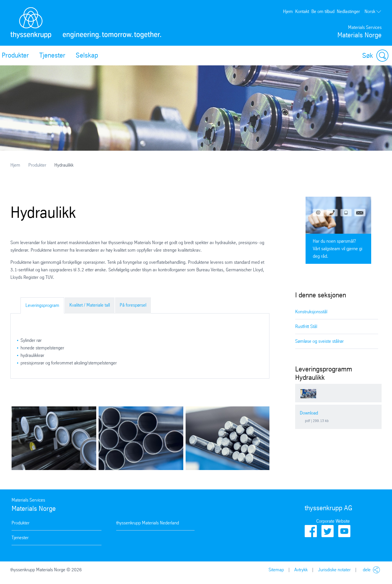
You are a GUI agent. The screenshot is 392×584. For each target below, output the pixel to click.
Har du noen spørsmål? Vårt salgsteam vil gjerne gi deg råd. (338, 249)
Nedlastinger (348, 11)
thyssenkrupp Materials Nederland (148, 523)
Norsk (373, 12)
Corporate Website (333, 521)
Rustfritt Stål (306, 326)
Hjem (288, 11)
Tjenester (52, 55)
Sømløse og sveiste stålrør (319, 341)
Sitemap (276, 570)
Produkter (37, 165)
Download (309, 413)
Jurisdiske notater (334, 570)
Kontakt (302, 11)
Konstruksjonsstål (311, 312)
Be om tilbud (323, 11)
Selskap (87, 55)
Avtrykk (301, 570)
